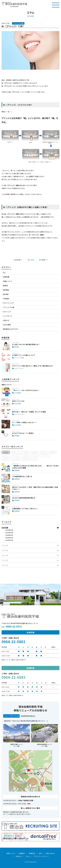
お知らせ (6, 320)
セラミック (7, 312)
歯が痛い (6, 294)
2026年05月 (9, 530)
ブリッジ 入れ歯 (9, 307)
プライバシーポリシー (41, 856)
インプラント (8, 316)
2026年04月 (9, 533)
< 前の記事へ (18, 260)
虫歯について (8, 281)
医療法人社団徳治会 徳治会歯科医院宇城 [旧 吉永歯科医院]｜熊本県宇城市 (14, 4)
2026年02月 (9, 538)
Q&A (40, 853)
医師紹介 (22, 853)
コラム (28, 856)
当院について (11, 853)
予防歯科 (6, 299)
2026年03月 (9, 535)
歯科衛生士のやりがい (11, 329)
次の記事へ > (43, 260)
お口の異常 (7, 325)
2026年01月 (9, 540)
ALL (4, 273)
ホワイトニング (8, 303)
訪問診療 (6, 277)
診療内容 (32, 853)
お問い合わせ (50, 853)
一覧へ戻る (30, 260)
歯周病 (5, 286)
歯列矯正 (6, 290)
